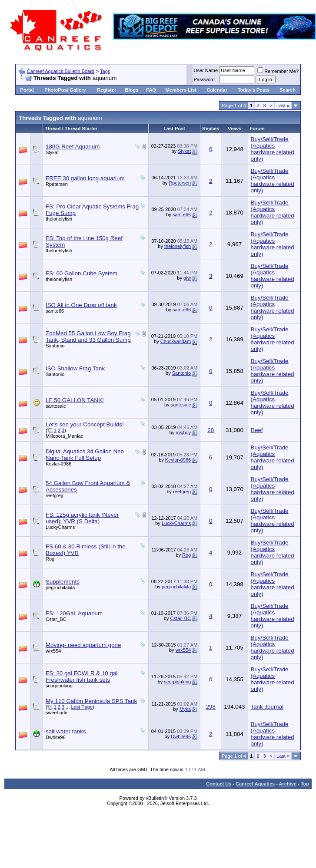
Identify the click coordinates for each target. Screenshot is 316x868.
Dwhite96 (56, 737)
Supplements (63, 582)
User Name (206, 70)
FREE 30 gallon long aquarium (85, 178)
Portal (27, 90)
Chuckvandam (176, 341)
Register (106, 90)
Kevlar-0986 (58, 464)
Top (305, 784)
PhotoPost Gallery (65, 90)
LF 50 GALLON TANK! (75, 400)
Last (283, 106)
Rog (50, 559)
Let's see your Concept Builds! (85, 424)
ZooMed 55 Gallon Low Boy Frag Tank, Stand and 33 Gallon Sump (88, 337)
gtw (187, 278)
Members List (181, 90)
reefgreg (55, 495)
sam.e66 (182, 215)
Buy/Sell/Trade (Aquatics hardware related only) (273, 149)
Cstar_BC (56, 619)
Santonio (55, 346)
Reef (257, 430)
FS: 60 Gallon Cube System (81, 273)
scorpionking (59, 686)
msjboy (183, 432)
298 (211, 707)
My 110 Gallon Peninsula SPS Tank (91, 701)
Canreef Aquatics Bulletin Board (61, 71)
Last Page (82, 707)
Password (204, 79)
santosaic (56, 406)
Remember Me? (278, 71)
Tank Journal (267, 707)
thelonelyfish (59, 219)
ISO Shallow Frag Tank (75, 368)
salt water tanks (66, 731)
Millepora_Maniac (64, 436)
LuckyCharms (60, 527)
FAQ (151, 90)
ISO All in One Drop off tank (81, 305)
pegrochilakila (60, 587)
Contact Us (219, 784)
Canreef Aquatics (255, 784)
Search (288, 90)
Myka (185, 709)
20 (211, 430)
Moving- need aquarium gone (83, 645)
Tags (105, 71)
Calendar (217, 90)
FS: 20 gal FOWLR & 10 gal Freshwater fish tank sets (81, 677)
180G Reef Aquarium (73, 147)
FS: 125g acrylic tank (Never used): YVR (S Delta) (82, 518)
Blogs (131, 90)
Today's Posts (254, 90)
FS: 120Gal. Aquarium (74, 613)
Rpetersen (57, 184)
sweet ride (57, 713)
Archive (288, 784)
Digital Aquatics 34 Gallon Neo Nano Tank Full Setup (85, 455)
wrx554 (53, 651)
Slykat (52, 152)
